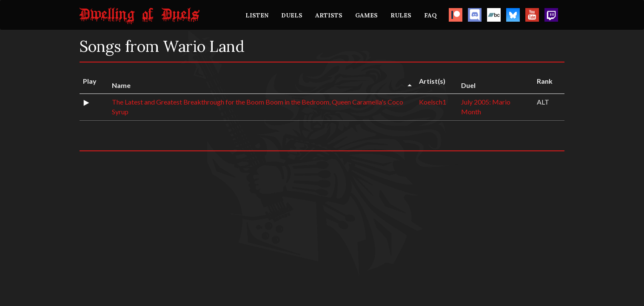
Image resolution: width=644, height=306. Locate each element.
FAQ (430, 15)
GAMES (366, 15)
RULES (401, 15)
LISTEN (257, 15)
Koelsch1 (433, 102)
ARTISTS (329, 15)
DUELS (292, 15)
